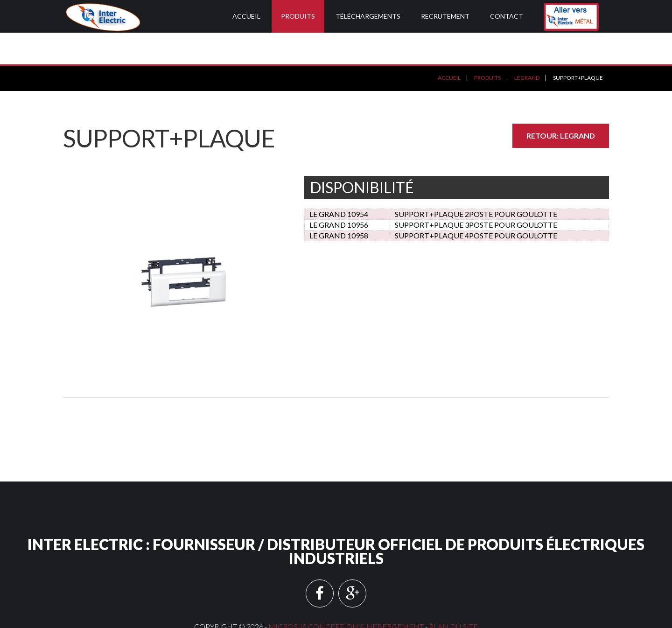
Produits (298, 16)
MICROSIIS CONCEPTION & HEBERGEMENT (346, 595)
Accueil (246, 16)
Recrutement (445, 16)
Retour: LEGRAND (561, 104)
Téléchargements (368, 16)
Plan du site (453, 595)
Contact (507, 16)
